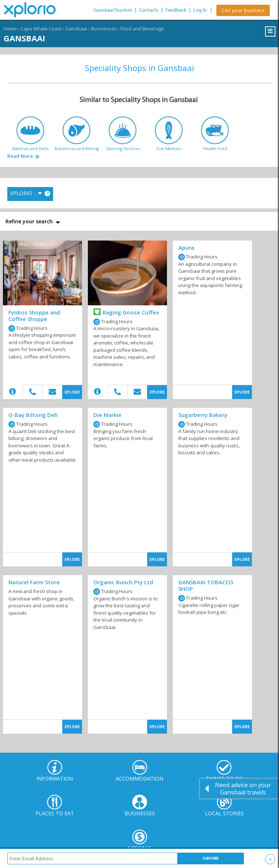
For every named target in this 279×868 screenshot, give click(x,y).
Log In (200, 10)
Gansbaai (76, 29)
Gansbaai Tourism (113, 10)
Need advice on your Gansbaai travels (243, 789)
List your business (243, 10)
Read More (20, 156)
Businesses (104, 29)
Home (10, 29)
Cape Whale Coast (41, 29)
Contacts (149, 10)
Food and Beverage (142, 29)
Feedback (176, 10)
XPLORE (72, 392)
